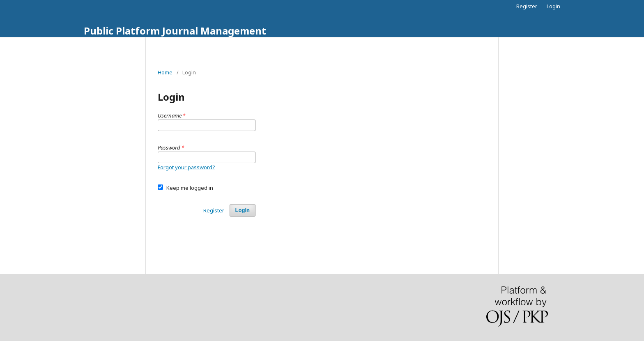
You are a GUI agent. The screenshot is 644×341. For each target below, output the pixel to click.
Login (553, 6)
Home (165, 72)
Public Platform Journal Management (175, 31)
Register (527, 6)
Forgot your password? (186, 167)
